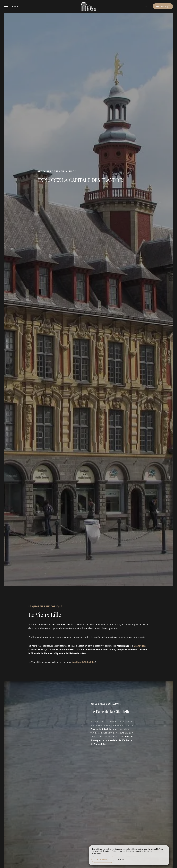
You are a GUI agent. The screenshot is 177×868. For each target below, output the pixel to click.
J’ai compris (103, 859)
